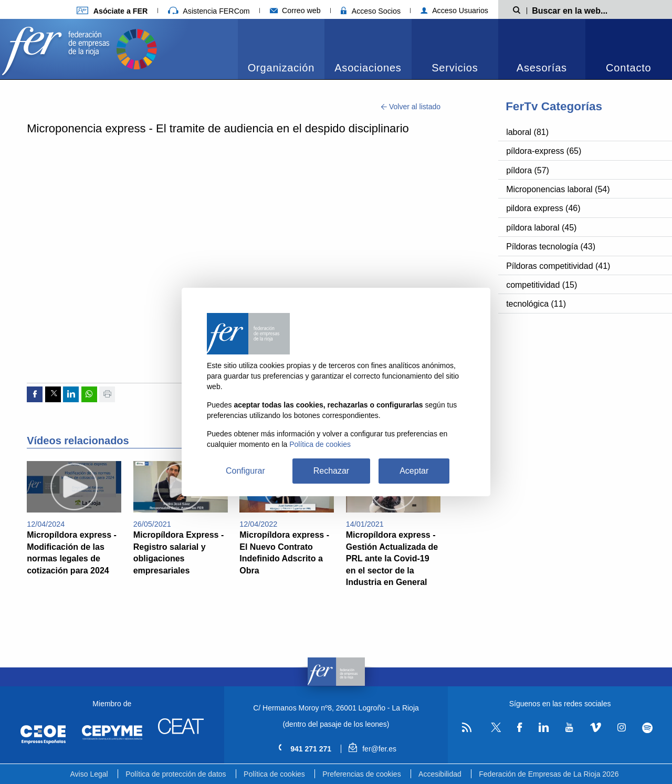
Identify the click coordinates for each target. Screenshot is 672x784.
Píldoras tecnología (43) (551, 247)
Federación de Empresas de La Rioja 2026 (549, 774)
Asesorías (542, 68)
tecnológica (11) (536, 304)
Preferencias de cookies (361, 774)
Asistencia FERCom (209, 11)
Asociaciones (368, 68)
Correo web (295, 11)
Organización (281, 68)
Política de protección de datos (176, 774)
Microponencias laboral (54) (558, 189)
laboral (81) (527, 132)
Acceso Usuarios (454, 11)
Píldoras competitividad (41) (558, 266)
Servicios (455, 68)
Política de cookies (274, 774)
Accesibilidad (440, 774)
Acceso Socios (371, 11)
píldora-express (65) (544, 151)
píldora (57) (528, 170)
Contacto (628, 68)
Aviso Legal (89, 774)
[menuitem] (281, 49)
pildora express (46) (543, 208)
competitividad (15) (542, 285)
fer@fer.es (372, 749)
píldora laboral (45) (541, 228)
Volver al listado (411, 107)
